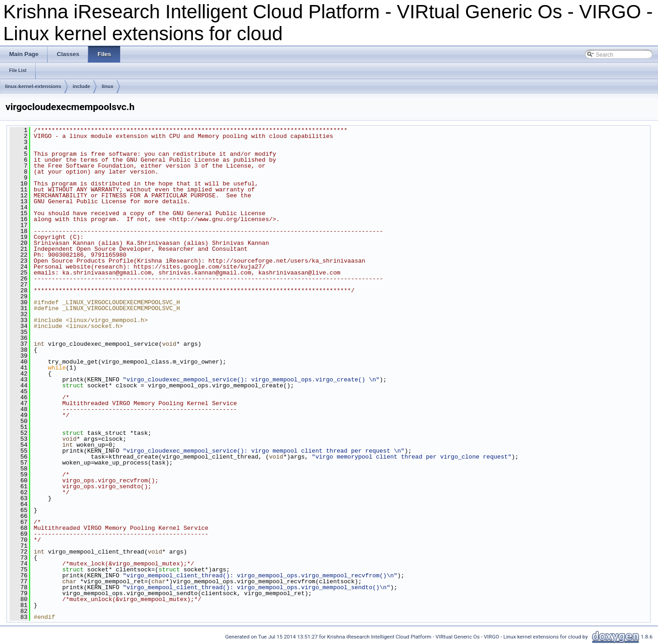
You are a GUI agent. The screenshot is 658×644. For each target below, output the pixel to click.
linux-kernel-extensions (33, 86)
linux (107, 86)
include (82, 86)
